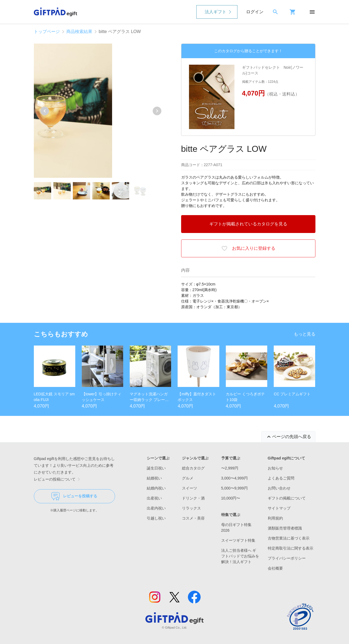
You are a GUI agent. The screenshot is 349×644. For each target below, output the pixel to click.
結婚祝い (154, 478)
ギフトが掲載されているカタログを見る (248, 224)
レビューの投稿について (58, 479)
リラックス (191, 508)
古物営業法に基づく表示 (289, 538)
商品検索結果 (79, 32)
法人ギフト (216, 12)
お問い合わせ (279, 488)
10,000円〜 (231, 498)
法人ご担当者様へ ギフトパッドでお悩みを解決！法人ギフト (240, 556)
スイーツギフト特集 (238, 540)
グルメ (188, 478)
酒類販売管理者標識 (285, 528)
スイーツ (190, 488)
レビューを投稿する (74, 496)
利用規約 (275, 518)
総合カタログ (193, 468)
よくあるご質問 (281, 478)
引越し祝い (156, 518)
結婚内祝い (156, 488)
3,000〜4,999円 (234, 478)
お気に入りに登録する (248, 248)
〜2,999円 (230, 468)
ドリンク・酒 (193, 498)
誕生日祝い (156, 468)
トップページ (47, 32)
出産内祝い (156, 508)
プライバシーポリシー (287, 558)
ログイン (255, 12)
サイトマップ (279, 508)
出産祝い (154, 498)
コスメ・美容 (193, 518)
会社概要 (275, 568)
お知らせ (275, 468)
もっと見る (305, 334)
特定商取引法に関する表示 (291, 548)
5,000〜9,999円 (234, 488)
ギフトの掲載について (287, 498)
